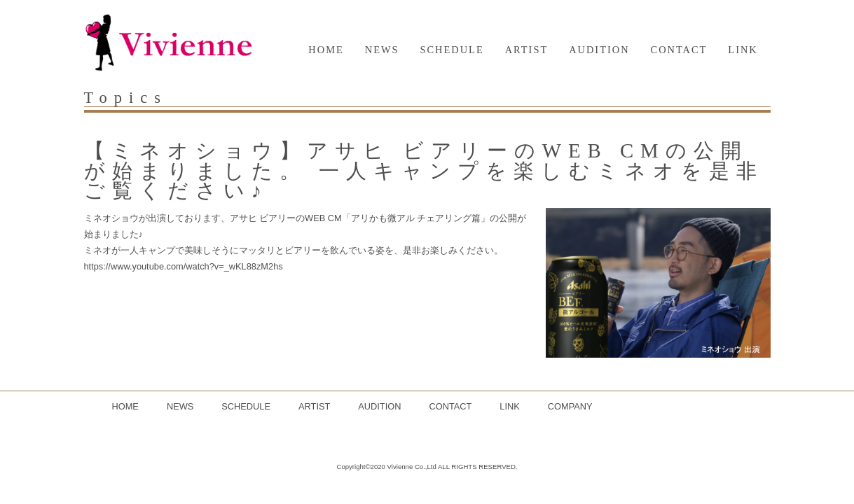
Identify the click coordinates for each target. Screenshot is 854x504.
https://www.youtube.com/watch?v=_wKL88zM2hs (184, 266)
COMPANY (570, 406)
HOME (326, 50)
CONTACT (679, 50)
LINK (743, 50)
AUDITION (599, 50)
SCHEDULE (452, 50)
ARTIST (527, 50)
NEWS (382, 50)
